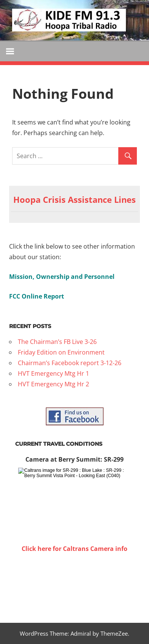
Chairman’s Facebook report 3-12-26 (70, 363)
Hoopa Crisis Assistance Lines (74, 199)
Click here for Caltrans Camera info (74, 549)
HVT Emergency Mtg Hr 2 (53, 384)
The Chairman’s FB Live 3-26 (57, 342)
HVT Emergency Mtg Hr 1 (53, 373)
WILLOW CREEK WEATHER (74, 582)
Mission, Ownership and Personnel (62, 277)
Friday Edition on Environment (61, 352)
